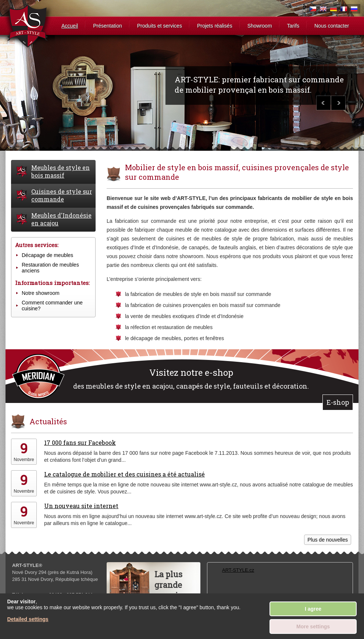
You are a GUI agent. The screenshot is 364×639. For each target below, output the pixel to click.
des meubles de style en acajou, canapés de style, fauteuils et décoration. (191, 379)
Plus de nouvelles (328, 540)
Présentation (108, 26)
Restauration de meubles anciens (50, 268)
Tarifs (293, 26)
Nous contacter (332, 26)
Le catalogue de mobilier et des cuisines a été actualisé (124, 474)
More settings (313, 626)
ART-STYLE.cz (238, 570)
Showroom (260, 26)
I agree (313, 609)
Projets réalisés (215, 26)
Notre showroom (41, 293)
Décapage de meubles (47, 255)
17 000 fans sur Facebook (80, 442)
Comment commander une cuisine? (52, 306)
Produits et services (160, 26)
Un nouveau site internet (81, 506)
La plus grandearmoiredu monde (174, 590)
